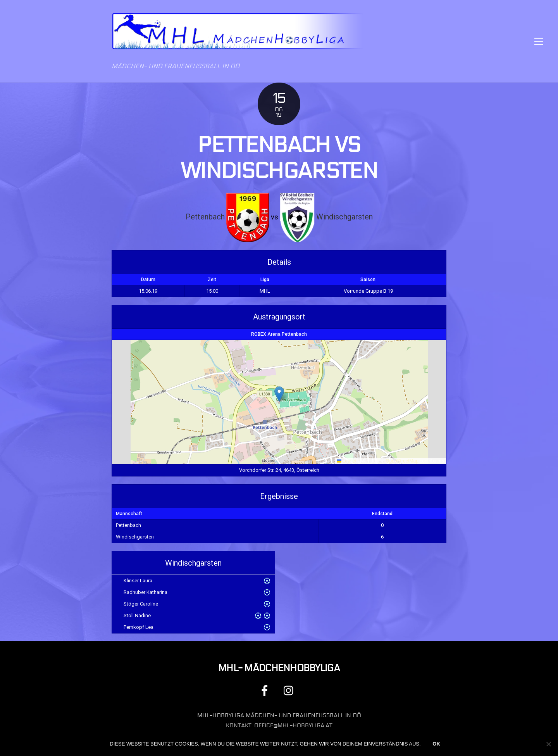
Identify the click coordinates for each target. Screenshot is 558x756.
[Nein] (548, 744)
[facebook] (266, 690)
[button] (279, 394)
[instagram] (290, 690)
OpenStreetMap (402, 461)
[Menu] (539, 41)
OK (436, 744)
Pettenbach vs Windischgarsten (279, 158)
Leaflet (347, 461)
